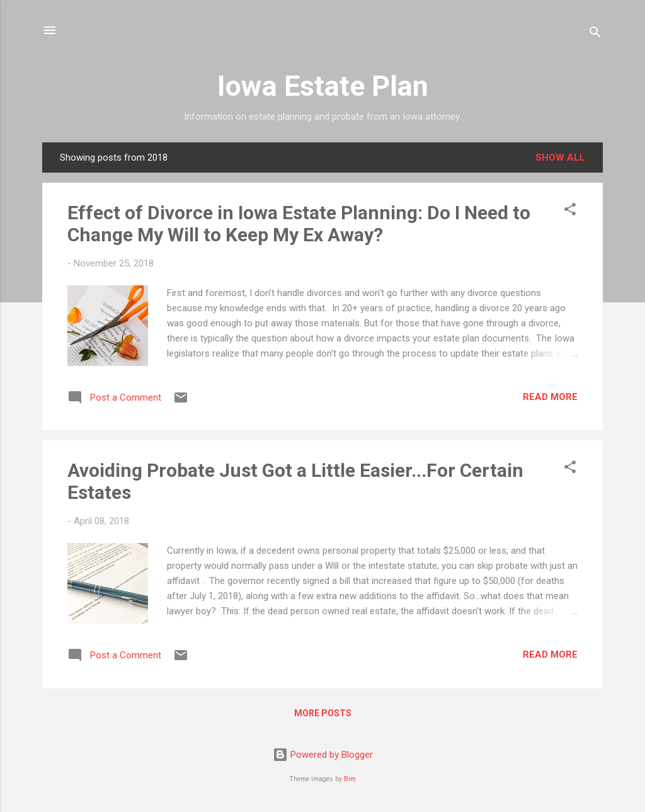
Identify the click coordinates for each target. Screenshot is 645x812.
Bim (350, 779)
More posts (323, 713)
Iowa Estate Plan (323, 86)
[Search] (595, 34)
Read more (550, 397)
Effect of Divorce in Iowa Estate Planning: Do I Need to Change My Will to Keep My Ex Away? (299, 224)
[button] (570, 211)
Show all (560, 157)
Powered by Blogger (323, 755)
